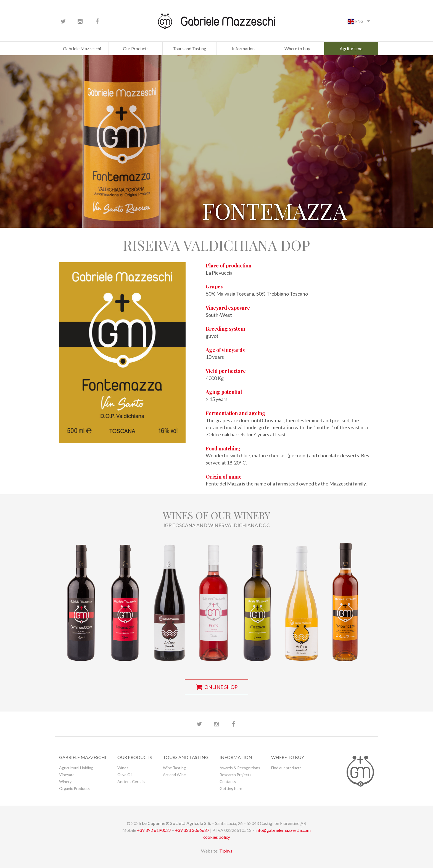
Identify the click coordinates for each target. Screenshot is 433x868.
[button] (81, 599)
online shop (217, 687)
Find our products (286, 768)
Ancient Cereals (131, 781)
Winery (65, 781)
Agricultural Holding (76, 768)
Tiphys (226, 851)
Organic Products (74, 788)
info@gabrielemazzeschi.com (283, 830)
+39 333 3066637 (192, 830)
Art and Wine (174, 775)
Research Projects (235, 775)
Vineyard (67, 775)
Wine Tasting (174, 768)
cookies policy (217, 837)
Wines (123, 768)
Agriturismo (351, 48)
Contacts (228, 781)
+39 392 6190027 (154, 830)
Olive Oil (125, 775)
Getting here (231, 788)
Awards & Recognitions (240, 768)
